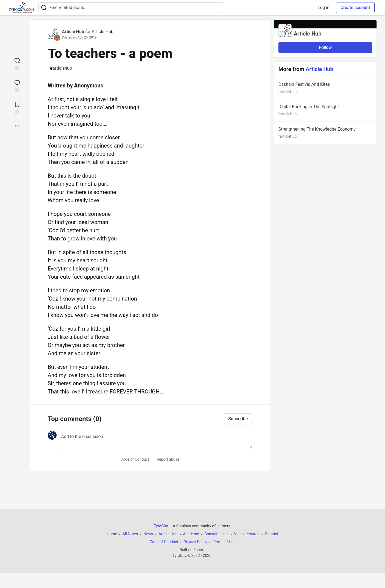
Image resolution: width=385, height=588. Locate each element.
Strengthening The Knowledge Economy (325, 133)
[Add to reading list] (17, 107)
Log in (324, 8)
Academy (191, 534)
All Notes (130, 534)
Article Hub (73, 32)
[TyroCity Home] (21, 8)
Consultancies (216, 534)
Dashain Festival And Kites (325, 88)
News (148, 534)
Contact (271, 534)
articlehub (61, 68)
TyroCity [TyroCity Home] (161, 526)
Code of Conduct (135, 459)
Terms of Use (224, 542)
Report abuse (168, 459)
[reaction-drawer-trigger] (17, 64)
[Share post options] (17, 126)
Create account (355, 8)
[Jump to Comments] (17, 86)
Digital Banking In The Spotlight (325, 111)
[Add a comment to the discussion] (155, 440)
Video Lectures (247, 534)
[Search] (44, 8)
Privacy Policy (195, 542)
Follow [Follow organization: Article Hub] (325, 47)
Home (112, 534)
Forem (199, 550)
